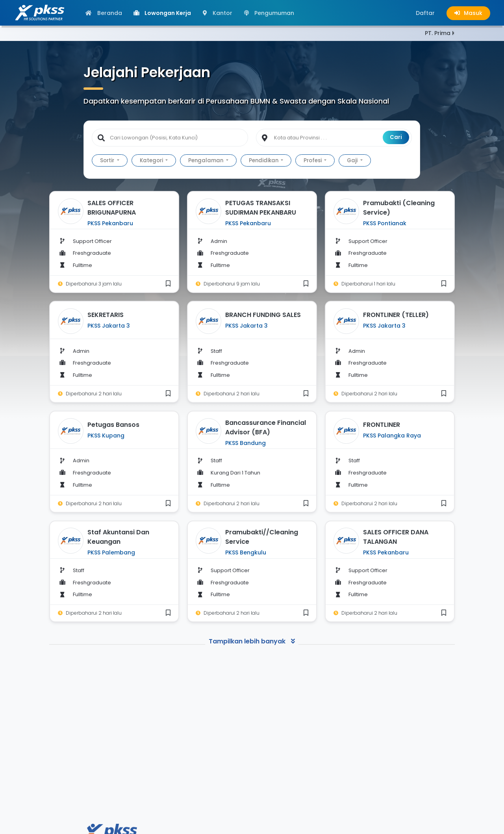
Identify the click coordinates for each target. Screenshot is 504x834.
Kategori (152, 160)
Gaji (353, 160)
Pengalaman (206, 160)
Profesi (313, 160)
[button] (425, 13)
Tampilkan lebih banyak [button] (252, 641)
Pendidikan (264, 160)
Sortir (108, 160)
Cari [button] (396, 137)
